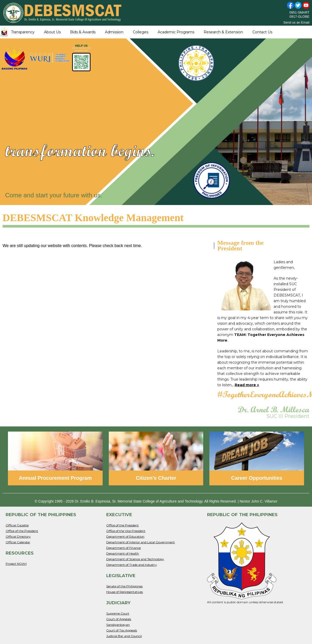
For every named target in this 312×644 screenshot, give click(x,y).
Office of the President (22, 531)
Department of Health (123, 553)
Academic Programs (176, 32)
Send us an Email (296, 22)
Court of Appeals (119, 619)
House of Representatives (125, 592)
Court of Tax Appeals (122, 630)
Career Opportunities (257, 478)
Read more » (247, 385)
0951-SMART (299, 12)
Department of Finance (123, 548)
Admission (114, 32)
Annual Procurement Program (55, 478)
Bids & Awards (83, 32)
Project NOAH (16, 564)
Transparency (23, 32)
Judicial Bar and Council (124, 636)
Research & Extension (223, 32)
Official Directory (18, 536)
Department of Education (125, 536)
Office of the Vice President (126, 531)
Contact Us (262, 32)
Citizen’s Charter (156, 478)
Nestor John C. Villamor (259, 501)
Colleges (141, 32)
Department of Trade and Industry (132, 565)
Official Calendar (18, 542)
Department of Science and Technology (135, 559)
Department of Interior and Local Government (141, 542)
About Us (52, 32)
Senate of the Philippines (124, 586)
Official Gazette (17, 525)
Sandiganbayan (118, 625)
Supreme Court (118, 613)
